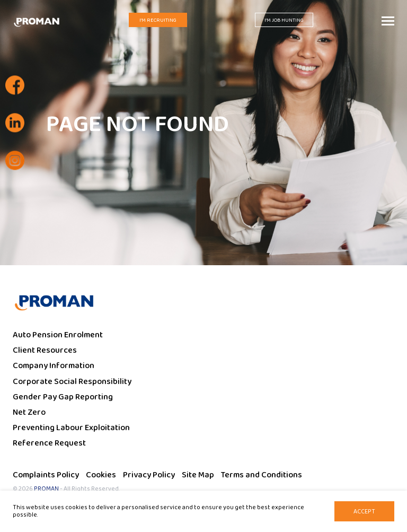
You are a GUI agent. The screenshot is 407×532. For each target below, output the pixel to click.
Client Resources (45, 350)
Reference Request (49, 443)
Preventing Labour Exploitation (71, 428)
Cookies (101, 475)
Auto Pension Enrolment (58, 335)
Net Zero (29, 412)
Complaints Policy (46, 475)
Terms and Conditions (262, 475)
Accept (364, 512)
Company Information (54, 366)
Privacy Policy (149, 475)
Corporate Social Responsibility (72, 382)
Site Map (198, 475)
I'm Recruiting (158, 20)
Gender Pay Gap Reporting (63, 397)
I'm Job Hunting (284, 20)
